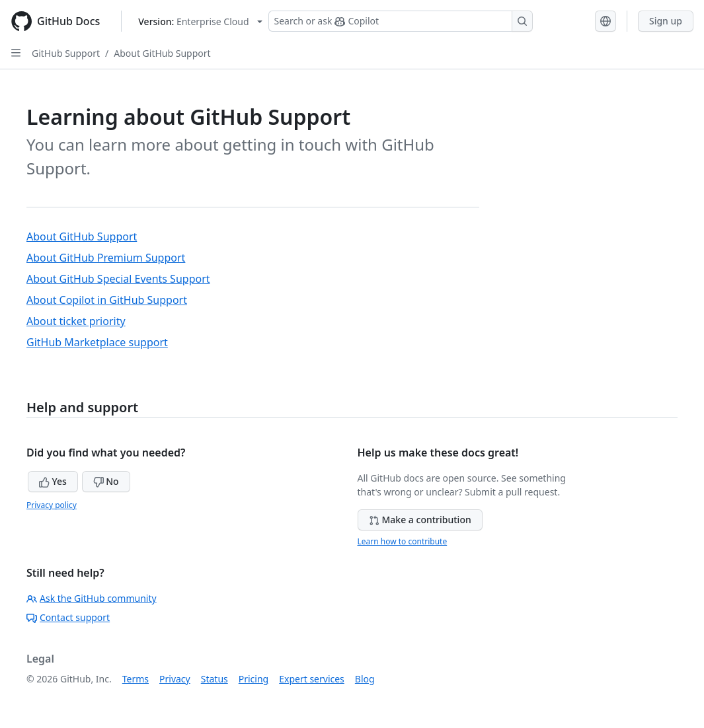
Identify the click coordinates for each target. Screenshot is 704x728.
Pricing (254, 679)
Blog (365, 679)
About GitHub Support (162, 53)
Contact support (68, 617)
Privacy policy (52, 505)
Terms (136, 679)
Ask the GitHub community (92, 598)
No (106, 481)
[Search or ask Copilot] (401, 21)
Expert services (312, 679)
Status (215, 679)
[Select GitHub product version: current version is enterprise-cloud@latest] (200, 21)
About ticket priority (76, 321)
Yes (53, 481)
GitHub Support (66, 53)
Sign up (666, 21)
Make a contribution (420, 520)
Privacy (175, 679)
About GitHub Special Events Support (118, 279)
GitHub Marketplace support (97, 342)
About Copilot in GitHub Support (107, 300)
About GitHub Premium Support (106, 258)
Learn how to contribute (403, 541)
